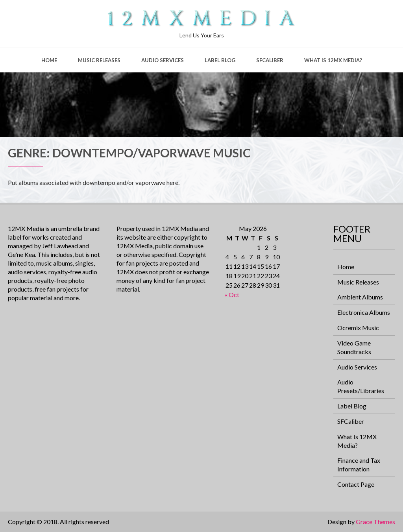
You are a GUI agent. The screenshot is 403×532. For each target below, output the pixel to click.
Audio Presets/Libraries (361, 386)
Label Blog (220, 60)
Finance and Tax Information (359, 465)
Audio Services (163, 60)
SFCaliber (270, 60)
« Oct (232, 295)
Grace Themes (375, 522)
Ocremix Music (358, 328)
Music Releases (99, 60)
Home (49, 60)
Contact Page (356, 484)
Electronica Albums (364, 312)
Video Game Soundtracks (354, 347)
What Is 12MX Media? (333, 60)
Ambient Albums (360, 297)
